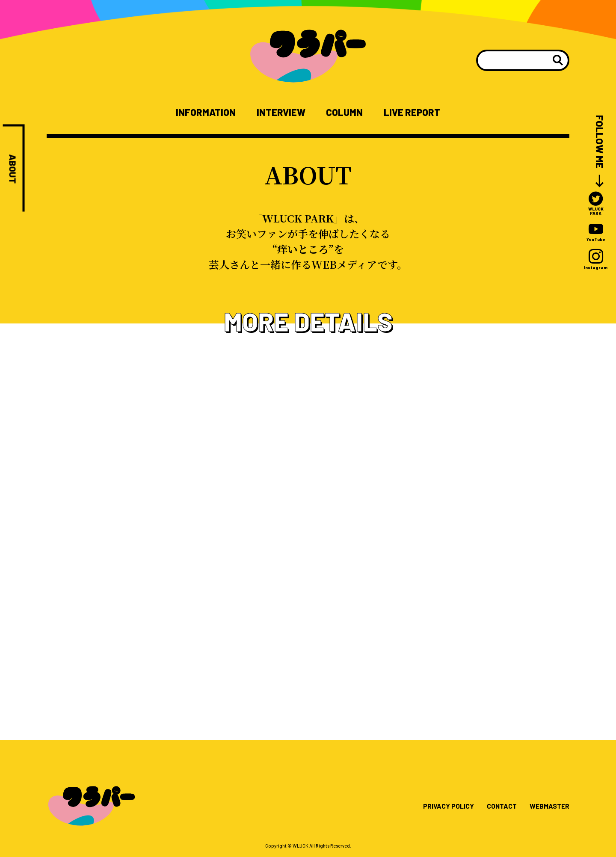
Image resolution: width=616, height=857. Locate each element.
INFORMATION (195, 113)
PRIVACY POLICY (435, 809)
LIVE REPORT (423, 113)
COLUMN (348, 113)
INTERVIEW (278, 113)
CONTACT (494, 809)
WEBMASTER (546, 809)
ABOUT (13, 171)
